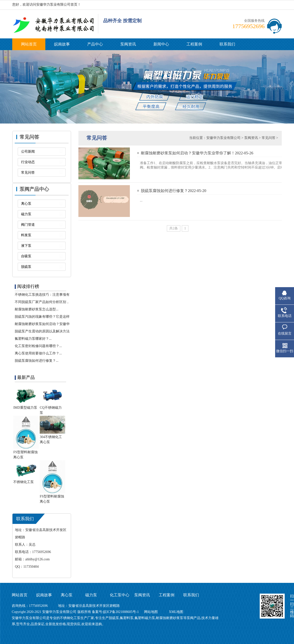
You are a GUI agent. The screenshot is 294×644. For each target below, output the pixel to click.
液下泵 (26, 246)
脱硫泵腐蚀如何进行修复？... (37, 361)
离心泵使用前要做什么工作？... (38, 353)
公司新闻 (28, 152)
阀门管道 (28, 225)
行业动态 (28, 162)
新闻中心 (161, 44)
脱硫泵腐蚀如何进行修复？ (164, 191)
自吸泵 (26, 256)
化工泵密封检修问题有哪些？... (38, 346)
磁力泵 (26, 214)
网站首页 (29, 44)
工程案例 (194, 44)
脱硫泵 (26, 267)
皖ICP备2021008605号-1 (121, 612)
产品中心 (95, 44)
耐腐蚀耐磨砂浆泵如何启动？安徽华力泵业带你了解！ (188, 153)
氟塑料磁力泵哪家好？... (33, 339)
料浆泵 (26, 235)
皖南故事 (62, 44)
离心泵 (26, 204)
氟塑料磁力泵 (145, 618)
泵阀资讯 (128, 44)
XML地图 (176, 612)
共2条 (174, 228)
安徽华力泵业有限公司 (223, 138)
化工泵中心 (120, 595)
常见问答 (28, 173)
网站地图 (151, 612)
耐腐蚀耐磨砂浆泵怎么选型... (37, 309)
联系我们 (227, 44)
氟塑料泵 (127, 618)
